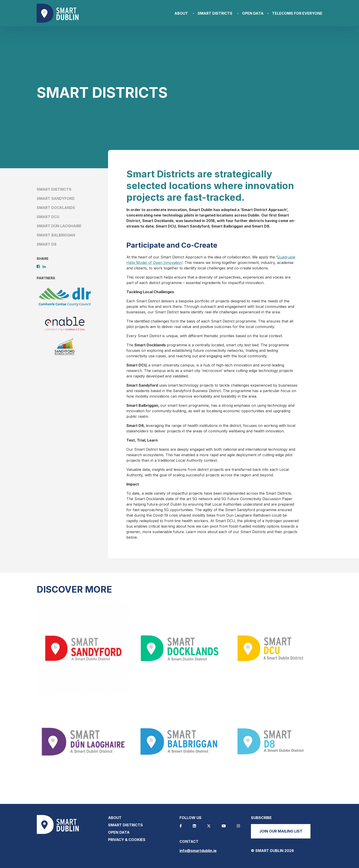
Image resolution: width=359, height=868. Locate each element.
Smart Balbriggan (56, 235)
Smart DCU (48, 217)
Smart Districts (215, 13)
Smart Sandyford (56, 198)
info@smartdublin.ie (198, 851)
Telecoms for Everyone (297, 13)
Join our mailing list (281, 831)
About (181, 13)
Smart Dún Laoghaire (59, 226)
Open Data (253, 13)
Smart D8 (47, 244)
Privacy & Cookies (127, 840)
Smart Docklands (56, 208)
